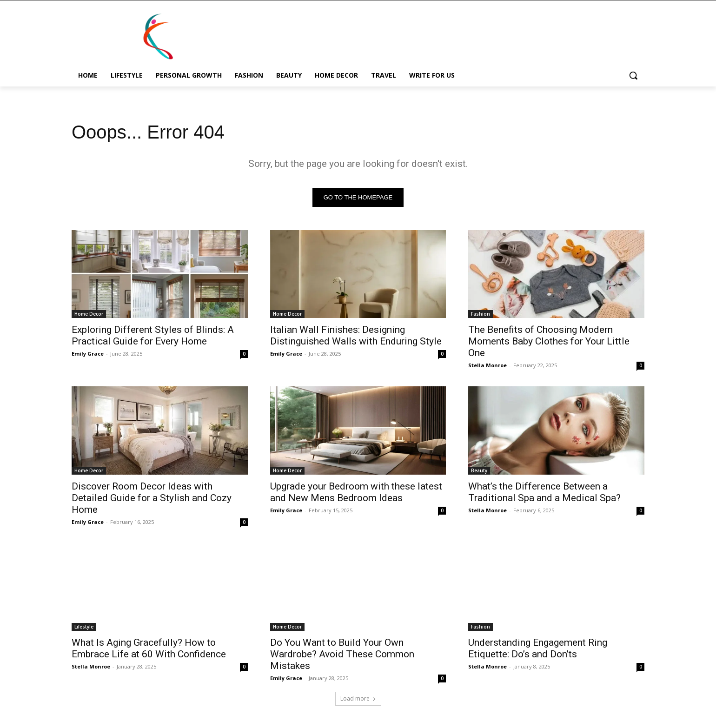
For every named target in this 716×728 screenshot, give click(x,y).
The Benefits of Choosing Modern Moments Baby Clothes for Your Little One (549, 341)
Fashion (481, 314)
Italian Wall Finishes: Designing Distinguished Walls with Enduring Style (356, 335)
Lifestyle (84, 627)
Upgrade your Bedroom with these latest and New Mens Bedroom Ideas (356, 492)
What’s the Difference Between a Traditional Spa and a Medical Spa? (544, 492)
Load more (358, 698)
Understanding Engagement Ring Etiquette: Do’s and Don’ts (538, 648)
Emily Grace (88, 354)
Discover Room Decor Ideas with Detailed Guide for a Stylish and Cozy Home (152, 498)
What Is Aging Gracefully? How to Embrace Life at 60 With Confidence (149, 648)
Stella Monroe (487, 365)
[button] (633, 75)
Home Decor (89, 314)
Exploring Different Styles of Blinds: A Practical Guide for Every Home (153, 335)
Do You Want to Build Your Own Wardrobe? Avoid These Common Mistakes (342, 654)
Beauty (479, 470)
